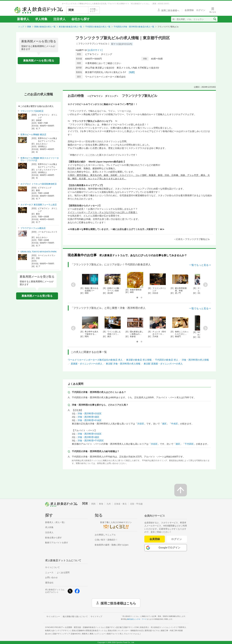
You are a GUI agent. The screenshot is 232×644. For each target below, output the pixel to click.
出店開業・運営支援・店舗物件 (84, 627)
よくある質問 (63, 573)
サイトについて (52, 567)
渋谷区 (141, 424)
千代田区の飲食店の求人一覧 (98, 27)
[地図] (132, 72)
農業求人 (90, 634)
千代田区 (189, 444)
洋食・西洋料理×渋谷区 (90, 414)
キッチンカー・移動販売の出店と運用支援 (139, 630)
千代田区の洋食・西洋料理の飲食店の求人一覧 (134, 27)
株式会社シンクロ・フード (137, 619)
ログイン (177, 539)
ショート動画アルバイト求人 (120, 634)
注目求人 (59, 19)
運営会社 (49, 583)
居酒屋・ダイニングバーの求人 (87, 364)
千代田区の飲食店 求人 (167, 360)
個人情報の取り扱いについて (75, 616)
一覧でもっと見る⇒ (200, 265)
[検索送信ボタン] (215, 19)
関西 (93, 504)
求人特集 (41, 19)
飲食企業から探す (53, 538)
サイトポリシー (53, 616)
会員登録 (155, 539)
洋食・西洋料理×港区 (88, 417)
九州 (109, 504)
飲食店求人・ (154, 627)
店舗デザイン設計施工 (122, 627)
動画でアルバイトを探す (57, 543)
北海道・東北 (120, 504)
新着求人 (23, 19)
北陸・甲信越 (136, 504)
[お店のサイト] (95, 50)
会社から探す (81, 19)
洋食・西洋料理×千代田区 (91, 441)
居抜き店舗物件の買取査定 (94, 630)
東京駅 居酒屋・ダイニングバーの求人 (163, 364)
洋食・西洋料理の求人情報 (195, 360)
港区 (164, 424)
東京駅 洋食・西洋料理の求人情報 (123, 364)
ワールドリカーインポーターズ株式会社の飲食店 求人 (95, 360)
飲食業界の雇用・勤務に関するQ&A (112, 545)
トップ (21, 27)
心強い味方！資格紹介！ (106, 540)
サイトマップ (96, 616)
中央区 (174, 424)
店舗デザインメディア (66, 634)
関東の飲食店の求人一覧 (45, 27)
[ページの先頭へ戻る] (181, 490)
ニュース (49, 573)
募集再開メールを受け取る (39, 61)
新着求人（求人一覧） (56, 522)
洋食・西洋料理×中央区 (90, 420)
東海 (101, 504)
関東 (29, 27)
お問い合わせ (51, 577)
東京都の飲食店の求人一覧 (70, 27)
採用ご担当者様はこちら (118, 603)
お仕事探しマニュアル (105, 535)
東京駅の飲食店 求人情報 (139, 360)
